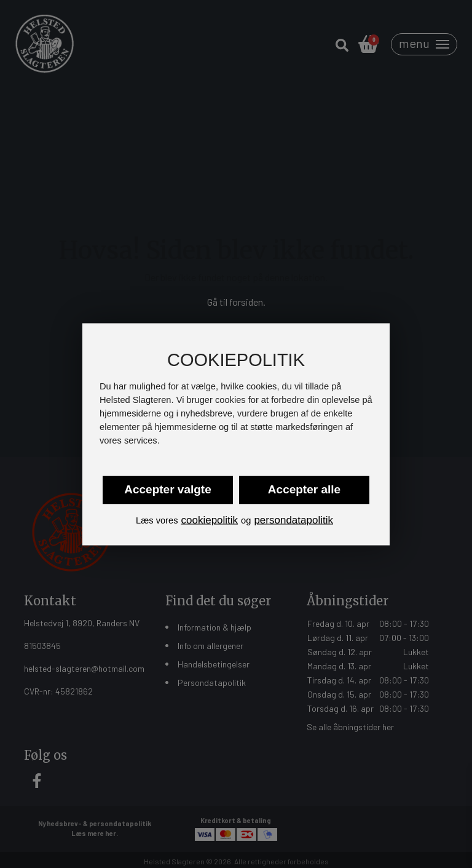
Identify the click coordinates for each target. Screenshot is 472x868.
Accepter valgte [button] (168, 489)
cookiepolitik (209, 520)
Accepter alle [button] (304, 489)
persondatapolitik (293, 520)
